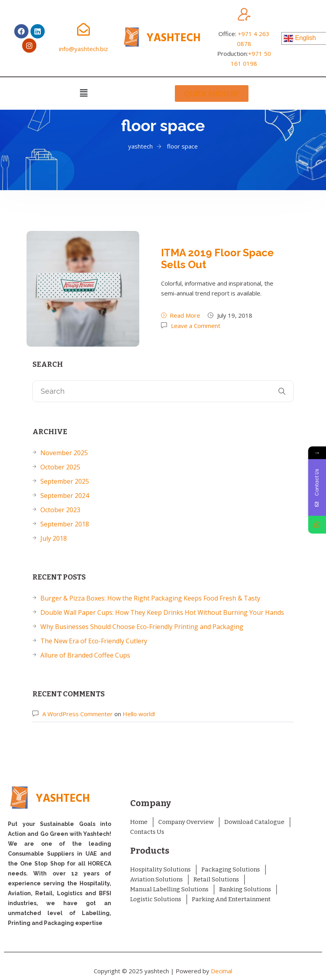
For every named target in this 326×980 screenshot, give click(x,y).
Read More (181, 315)
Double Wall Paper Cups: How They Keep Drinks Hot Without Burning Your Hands (162, 612)
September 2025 (65, 481)
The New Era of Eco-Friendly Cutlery (94, 641)
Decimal (222, 971)
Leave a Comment (196, 325)
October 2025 (60, 467)
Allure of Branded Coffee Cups (85, 655)
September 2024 (65, 496)
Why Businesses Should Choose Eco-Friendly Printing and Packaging (142, 627)
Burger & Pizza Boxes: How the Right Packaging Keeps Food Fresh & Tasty (150, 598)
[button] (83, 93)
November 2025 (64, 453)
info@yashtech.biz (83, 49)
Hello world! (139, 714)
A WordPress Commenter (78, 714)
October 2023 (60, 510)
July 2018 (54, 538)
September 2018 (65, 524)
